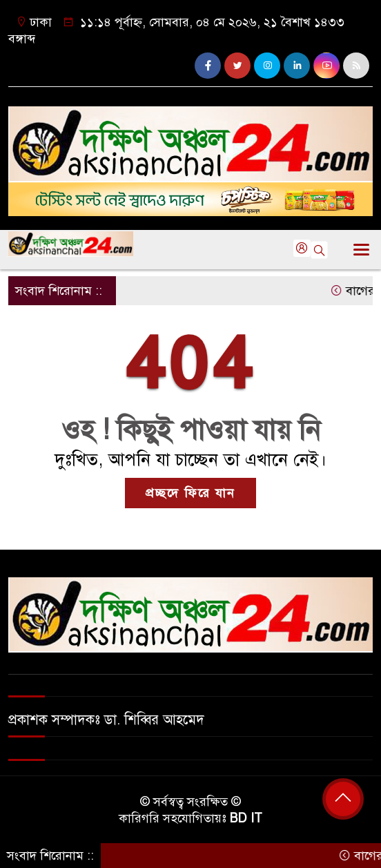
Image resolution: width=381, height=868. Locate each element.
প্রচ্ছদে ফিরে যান (190, 493)
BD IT (246, 818)
